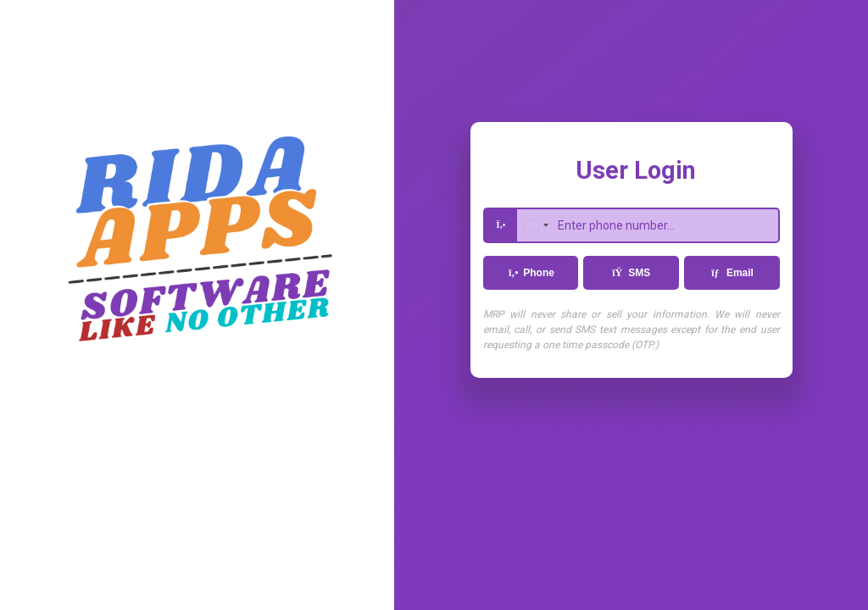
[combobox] (536, 225)
